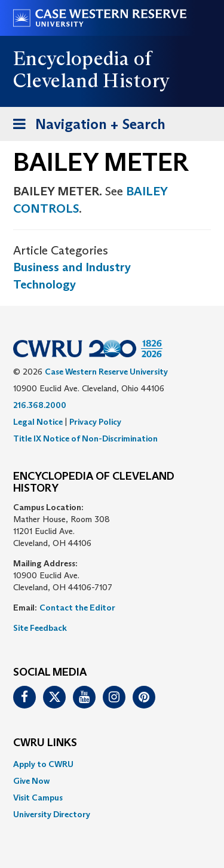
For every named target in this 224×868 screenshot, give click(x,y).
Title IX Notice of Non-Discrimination (85, 438)
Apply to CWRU (43, 764)
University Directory (52, 814)
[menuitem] (112, 764)
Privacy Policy (95, 422)
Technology (45, 284)
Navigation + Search (85, 126)
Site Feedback (40, 628)
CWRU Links (45, 743)
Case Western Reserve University (106, 372)
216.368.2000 (40, 405)
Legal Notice (38, 422)
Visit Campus (38, 798)
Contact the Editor (77, 608)
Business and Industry (72, 267)
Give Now (31, 781)
